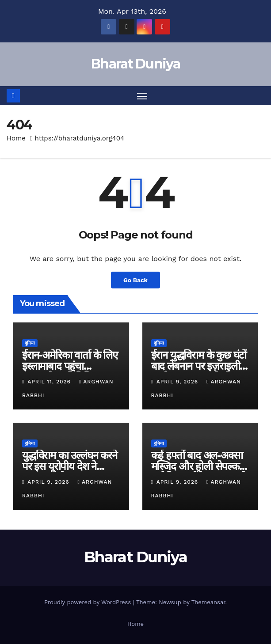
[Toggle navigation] (142, 96)
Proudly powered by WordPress (89, 602)
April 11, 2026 (50, 382)
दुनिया (30, 343)
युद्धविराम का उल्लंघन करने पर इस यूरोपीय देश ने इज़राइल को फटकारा (70, 466)
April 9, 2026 (178, 382)
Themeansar (208, 602)
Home (16, 138)
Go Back (135, 280)
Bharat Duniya (135, 64)
